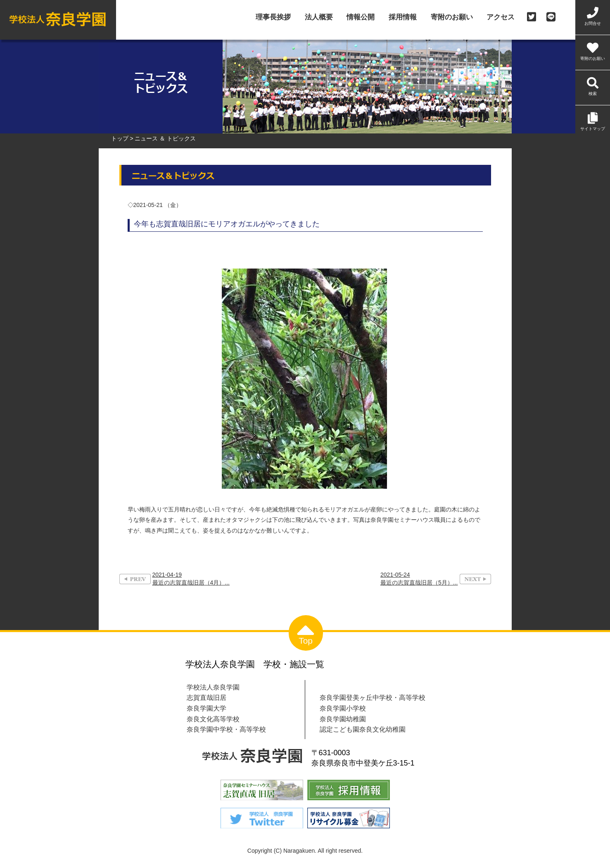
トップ (120, 138)
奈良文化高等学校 (213, 719)
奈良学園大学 (206, 708)
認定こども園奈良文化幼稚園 (363, 729)
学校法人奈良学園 (213, 687)
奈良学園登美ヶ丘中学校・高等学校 (373, 697)
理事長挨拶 (273, 18)
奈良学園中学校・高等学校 (226, 729)
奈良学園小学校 (343, 708)
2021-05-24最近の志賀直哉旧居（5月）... (419, 579)
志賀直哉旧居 (206, 697)
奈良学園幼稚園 (343, 719)
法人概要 (319, 18)
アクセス (501, 18)
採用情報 (403, 18)
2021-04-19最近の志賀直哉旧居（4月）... (191, 579)
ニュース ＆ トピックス (165, 138)
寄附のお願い (452, 18)
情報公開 (361, 18)
